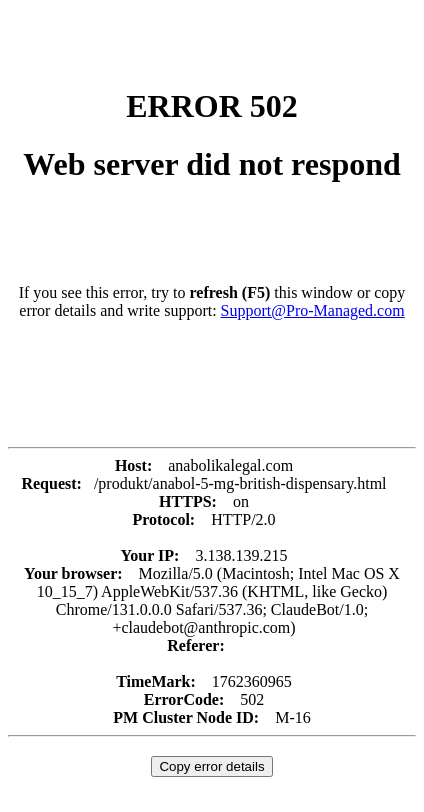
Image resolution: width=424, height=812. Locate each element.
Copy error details (211, 766)
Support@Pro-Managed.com (313, 310)
